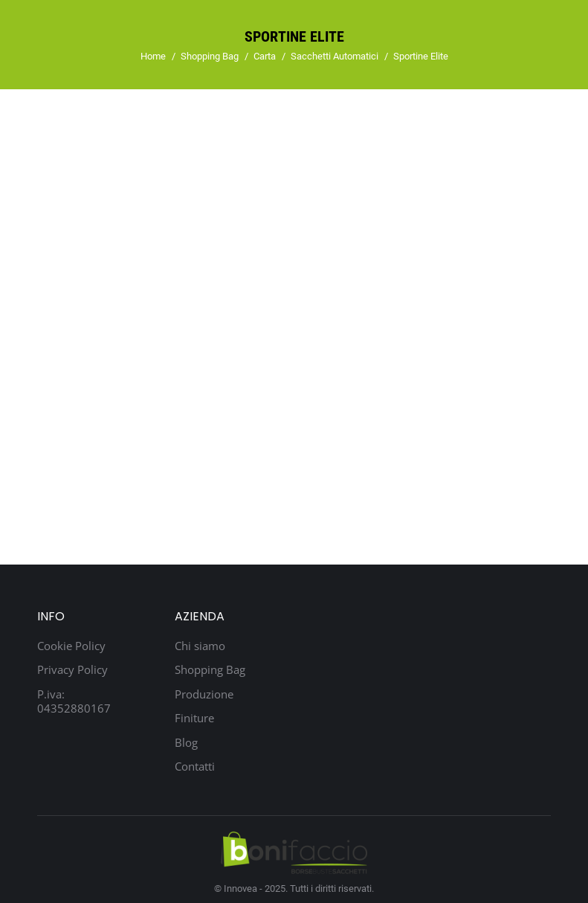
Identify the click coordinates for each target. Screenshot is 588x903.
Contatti (195, 767)
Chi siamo (200, 646)
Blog (186, 743)
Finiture (194, 718)
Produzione (204, 694)
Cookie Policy (71, 646)
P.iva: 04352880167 (74, 702)
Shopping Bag (210, 670)
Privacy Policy (72, 670)
